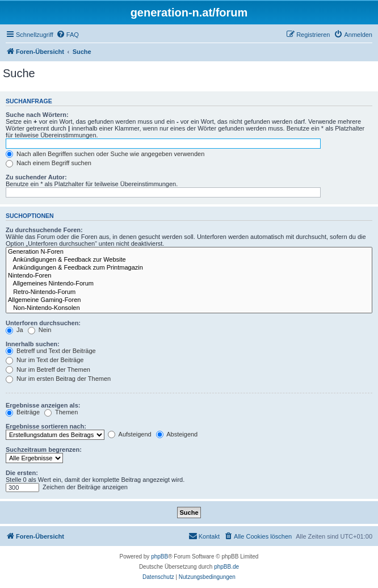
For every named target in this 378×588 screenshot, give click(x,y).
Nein (40, 330)
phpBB (159, 556)
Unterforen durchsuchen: (43, 323)
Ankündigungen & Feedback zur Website (189, 260)
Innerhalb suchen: (33, 344)
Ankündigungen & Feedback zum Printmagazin (189, 268)
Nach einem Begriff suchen (49, 163)
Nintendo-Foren (189, 276)
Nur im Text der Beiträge (45, 360)
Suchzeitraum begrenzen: (44, 450)
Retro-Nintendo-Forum (189, 292)
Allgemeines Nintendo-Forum (189, 284)
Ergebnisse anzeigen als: (43, 405)
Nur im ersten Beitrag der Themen (58, 379)
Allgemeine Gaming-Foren (189, 300)
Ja (14, 330)
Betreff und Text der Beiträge (51, 351)
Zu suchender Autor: (36, 177)
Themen (61, 412)
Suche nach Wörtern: (37, 115)
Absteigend (177, 434)
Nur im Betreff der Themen (48, 369)
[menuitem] (68, 35)
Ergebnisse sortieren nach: (46, 426)
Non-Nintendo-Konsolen (189, 308)
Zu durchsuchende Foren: (44, 230)
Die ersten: (22, 473)
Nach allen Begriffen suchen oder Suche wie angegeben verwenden (105, 154)
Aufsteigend (130, 434)
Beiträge (23, 412)
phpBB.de (226, 567)
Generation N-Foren (189, 252)
